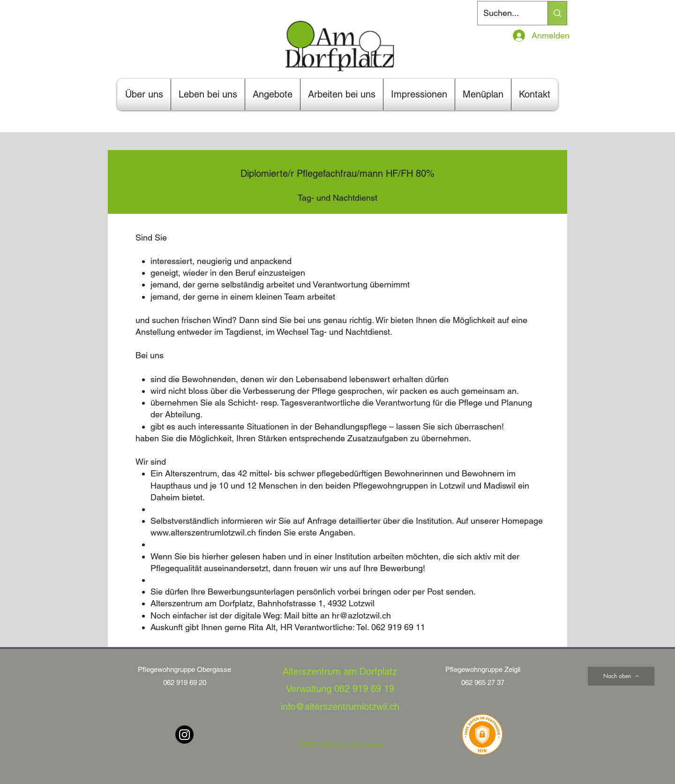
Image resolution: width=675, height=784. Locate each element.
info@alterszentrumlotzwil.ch (340, 707)
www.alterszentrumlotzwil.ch (203, 532)
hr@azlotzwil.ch (361, 615)
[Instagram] (184, 735)
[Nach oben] (621, 676)
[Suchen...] (506, 13)
